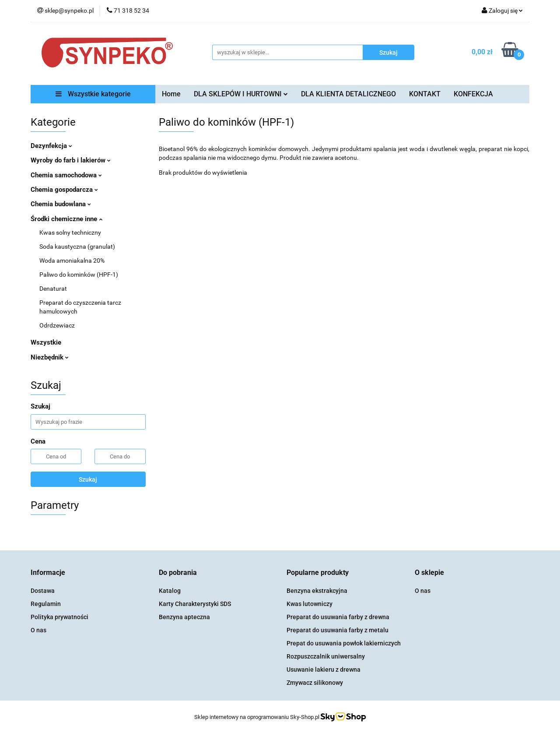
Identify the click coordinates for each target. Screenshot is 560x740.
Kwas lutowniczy (310, 604)
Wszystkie (46, 342)
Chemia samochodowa (66, 175)
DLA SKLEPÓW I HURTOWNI (241, 94)
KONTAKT (425, 94)
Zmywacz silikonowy (315, 683)
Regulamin (46, 604)
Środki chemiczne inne (66, 219)
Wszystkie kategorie (93, 94)
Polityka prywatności (59, 617)
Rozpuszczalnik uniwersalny (326, 656)
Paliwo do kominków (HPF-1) (79, 275)
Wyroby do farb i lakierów (71, 160)
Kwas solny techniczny (70, 233)
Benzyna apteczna (184, 617)
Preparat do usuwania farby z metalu (338, 630)
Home (171, 94)
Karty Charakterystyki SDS (195, 604)
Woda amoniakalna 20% (72, 261)
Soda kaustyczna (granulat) (77, 247)
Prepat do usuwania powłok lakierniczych (344, 643)
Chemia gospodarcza (64, 190)
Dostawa (43, 591)
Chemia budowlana (61, 204)
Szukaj (88, 479)
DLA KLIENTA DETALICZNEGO (348, 94)
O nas (38, 630)
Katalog (170, 591)
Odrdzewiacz (57, 325)
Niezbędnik (50, 357)
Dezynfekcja (51, 146)
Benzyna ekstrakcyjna (317, 591)
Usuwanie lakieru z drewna (324, 670)
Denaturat (53, 289)
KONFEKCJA (473, 94)
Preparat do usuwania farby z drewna (338, 617)
